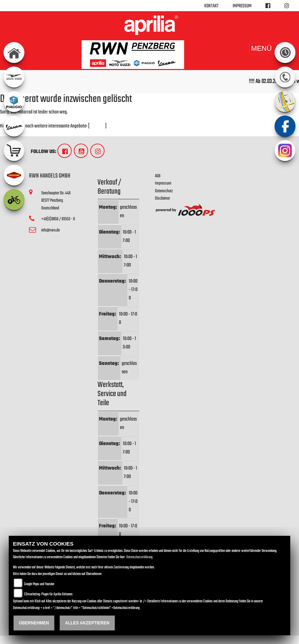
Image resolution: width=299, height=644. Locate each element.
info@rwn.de (51, 230)
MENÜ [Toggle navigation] (271, 48)
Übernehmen (34, 623)
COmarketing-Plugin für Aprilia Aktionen (48, 594)
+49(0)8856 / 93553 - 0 (58, 219)
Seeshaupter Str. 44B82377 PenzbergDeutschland (56, 201)
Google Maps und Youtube (39, 584)
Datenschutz (164, 191)
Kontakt (211, 6)
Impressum (242, 6)
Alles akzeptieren (87, 623)
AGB (158, 176)
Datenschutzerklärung (139, 557)
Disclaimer (162, 198)
